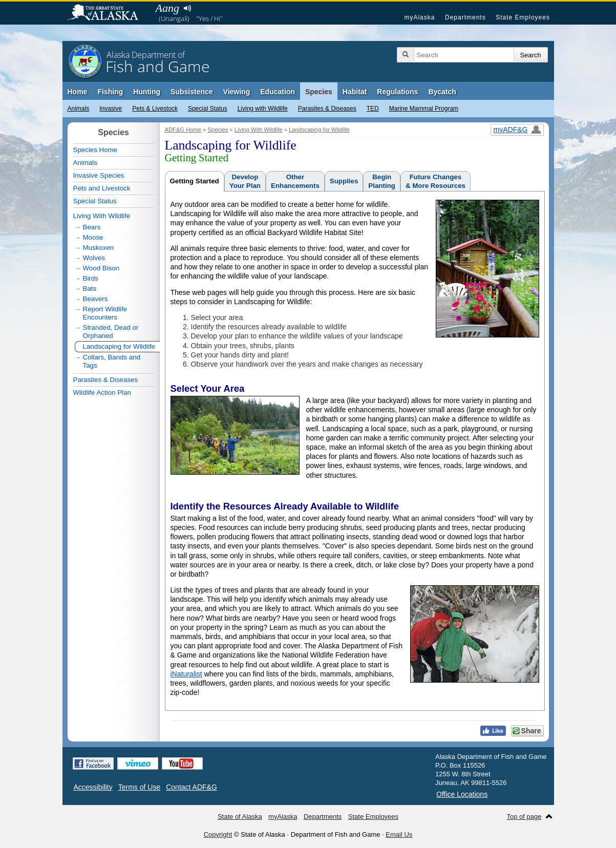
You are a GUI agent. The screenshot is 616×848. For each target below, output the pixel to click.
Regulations (397, 92)
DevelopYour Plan (245, 181)
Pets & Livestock (155, 109)
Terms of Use (139, 787)
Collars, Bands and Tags (112, 361)
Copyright (218, 834)
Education (278, 92)
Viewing (237, 92)
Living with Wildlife (263, 109)
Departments (465, 17)
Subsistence (192, 92)
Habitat (355, 92)
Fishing (110, 92)
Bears (92, 227)
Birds (91, 278)
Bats (90, 289)
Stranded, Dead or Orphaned (111, 332)
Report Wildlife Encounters (105, 313)
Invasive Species (99, 175)
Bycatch (442, 92)
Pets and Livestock (102, 188)
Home (78, 92)
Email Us (399, 834)
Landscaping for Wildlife (319, 130)
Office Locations (462, 794)
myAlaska (419, 17)
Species (319, 92)
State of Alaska (108, 13)
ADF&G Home (183, 130)
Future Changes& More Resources (436, 181)
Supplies (344, 181)
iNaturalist (186, 674)
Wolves (94, 258)
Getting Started (195, 181)
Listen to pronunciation (188, 8)
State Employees (523, 17)
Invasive (111, 109)
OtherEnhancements (295, 181)
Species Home (95, 150)
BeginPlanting (382, 181)
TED (373, 109)
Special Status (208, 109)
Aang (167, 8)
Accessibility (93, 787)
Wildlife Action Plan (102, 393)
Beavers (95, 299)
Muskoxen (99, 248)
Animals (79, 109)
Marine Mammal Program (424, 109)
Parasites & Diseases (327, 109)
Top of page (524, 817)
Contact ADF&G (192, 787)
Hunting (147, 92)
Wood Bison (101, 268)
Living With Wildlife (259, 130)
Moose (93, 237)
